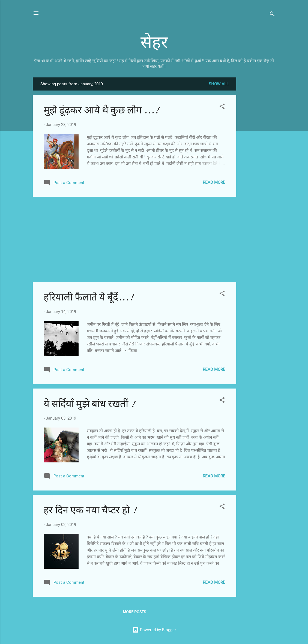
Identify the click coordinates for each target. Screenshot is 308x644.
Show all (219, 84)
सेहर (154, 43)
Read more (214, 182)
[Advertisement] (258, 159)
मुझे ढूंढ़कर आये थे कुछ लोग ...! (101, 110)
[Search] (272, 15)
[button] (222, 107)
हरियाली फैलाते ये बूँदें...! (89, 297)
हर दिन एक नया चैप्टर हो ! (90, 510)
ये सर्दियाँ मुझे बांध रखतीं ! (89, 404)
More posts (134, 612)
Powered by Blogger (154, 630)
